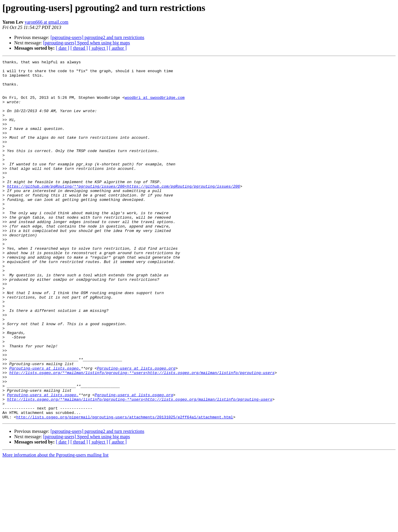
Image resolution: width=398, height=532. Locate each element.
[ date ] (63, 48)
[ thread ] (79, 48)
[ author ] (118, 48)
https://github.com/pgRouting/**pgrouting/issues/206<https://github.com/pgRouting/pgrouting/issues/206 (124, 212)
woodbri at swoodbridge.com (154, 105)
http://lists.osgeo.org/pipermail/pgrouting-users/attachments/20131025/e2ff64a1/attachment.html (125, 489)
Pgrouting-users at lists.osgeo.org (136, 430)
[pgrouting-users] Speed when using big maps (87, 43)
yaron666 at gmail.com (46, 22)
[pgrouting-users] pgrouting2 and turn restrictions (97, 37)
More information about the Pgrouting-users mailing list (55, 527)
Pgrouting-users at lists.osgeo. (45, 430)
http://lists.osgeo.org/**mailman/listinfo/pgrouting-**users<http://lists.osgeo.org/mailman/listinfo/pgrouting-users (142, 436)
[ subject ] (98, 48)
